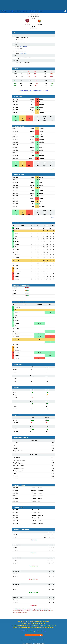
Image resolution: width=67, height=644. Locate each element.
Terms (33, 640)
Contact (44, 640)
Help (23, 640)
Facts (19, 11)
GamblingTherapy (35, 631)
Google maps (23, 53)
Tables (12, 11)
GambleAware (25, 631)
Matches (4, 11)
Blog (40, 11)
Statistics (33, 11)
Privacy (28, 640)
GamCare (43, 631)
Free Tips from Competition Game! (33, 91)
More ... (53, 169)
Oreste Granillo (23, 47)
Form (25, 11)
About (38, 640)
